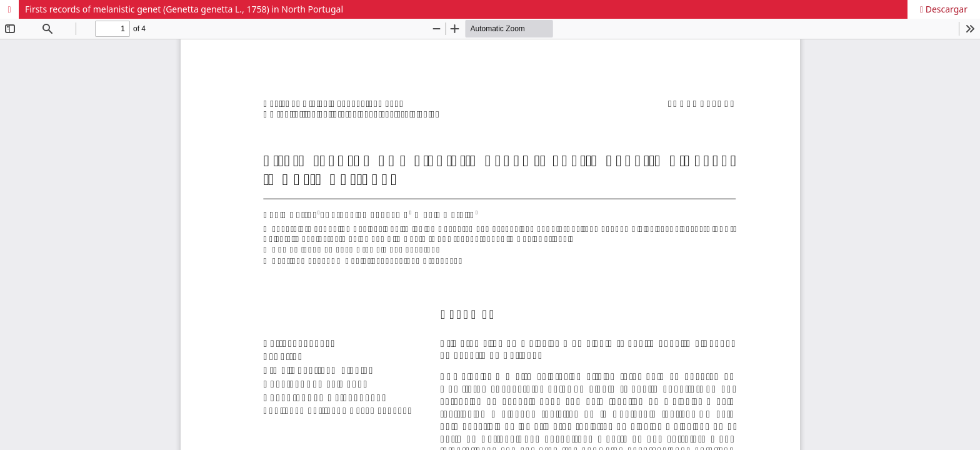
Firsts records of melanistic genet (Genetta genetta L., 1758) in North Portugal (184, 9)
